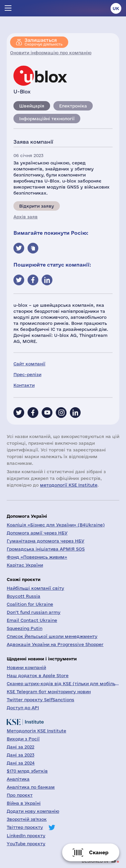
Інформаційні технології (47, 119)
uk (116, 8)
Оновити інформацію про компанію (51, 53)
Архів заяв (26, 217)
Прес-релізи (27, 374)
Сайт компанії (29, 364)
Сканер (99, 852)
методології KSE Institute (69, 485)
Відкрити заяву (37, 206)
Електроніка (73, 106)
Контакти (24, 385)
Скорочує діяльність (44, 42)
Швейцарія (32, 106)
